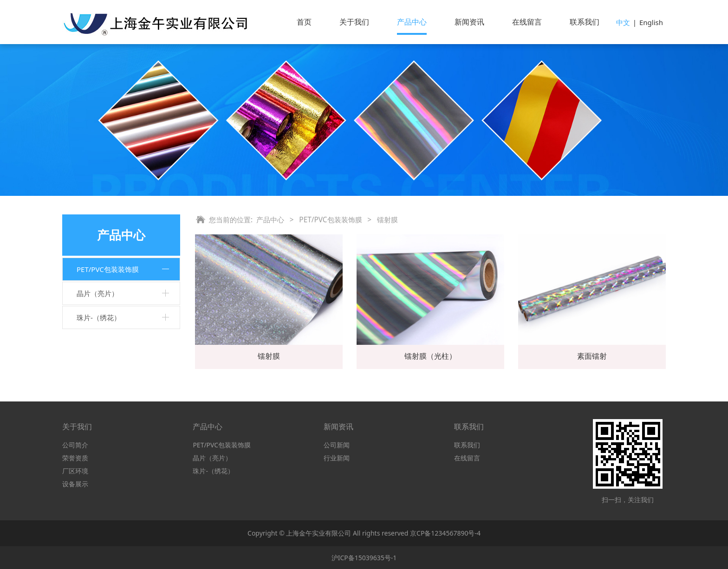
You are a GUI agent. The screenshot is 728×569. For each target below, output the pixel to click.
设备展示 (75, 484)
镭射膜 (269, 356)
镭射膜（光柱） (430, 356)
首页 (304, 22)
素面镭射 (592, 356)
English (651, 22)
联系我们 (585, 22)
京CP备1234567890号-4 (445, 533)
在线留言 (527, 22)
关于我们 (354, 22)
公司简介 (75, 445)
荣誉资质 (75, 458)
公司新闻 (337, 445)
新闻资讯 (469, 22)
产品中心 (412, 22)
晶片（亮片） (97, 293)
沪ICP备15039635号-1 (364, 558)
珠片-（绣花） (99, 317)
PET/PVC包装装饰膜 (108, 269)
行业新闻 (337, 458)
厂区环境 (75, 471)
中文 (623, 22)
